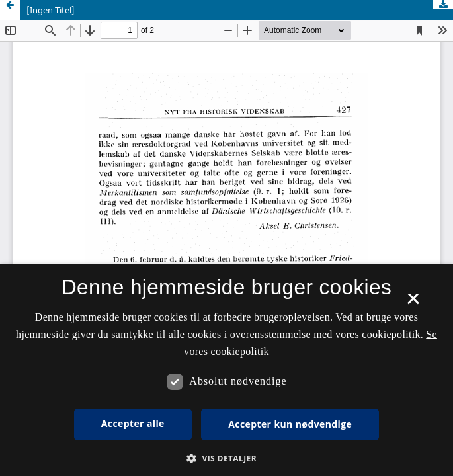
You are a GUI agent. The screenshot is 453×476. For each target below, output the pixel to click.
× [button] (413, 303)
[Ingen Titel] (51, 10)
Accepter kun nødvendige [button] (290, 424)
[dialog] (226, 370)
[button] (226, 458)
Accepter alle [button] (133, 423)
